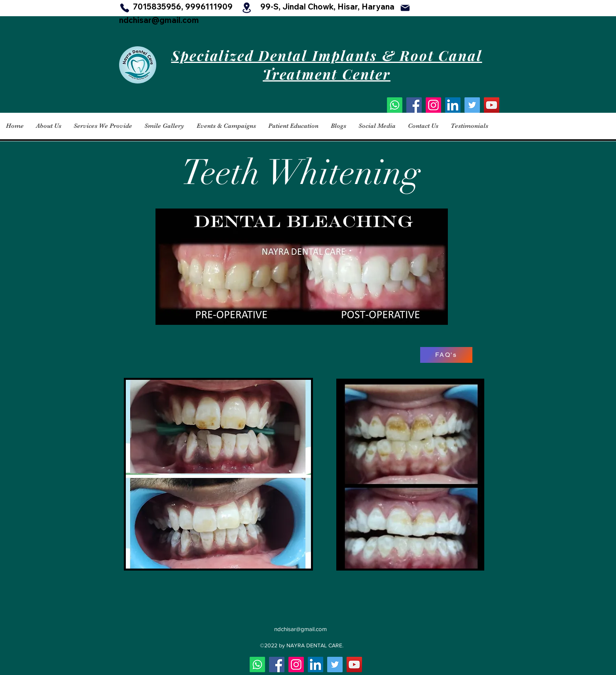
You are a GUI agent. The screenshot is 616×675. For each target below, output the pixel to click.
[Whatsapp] (395, 105)
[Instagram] (433, 105)
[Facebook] (414, 105)
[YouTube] (492, 105)
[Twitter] (472, 105)
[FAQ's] (446, 355)
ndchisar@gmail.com (159, 20)
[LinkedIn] (453, 105)
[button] (48, 126)
